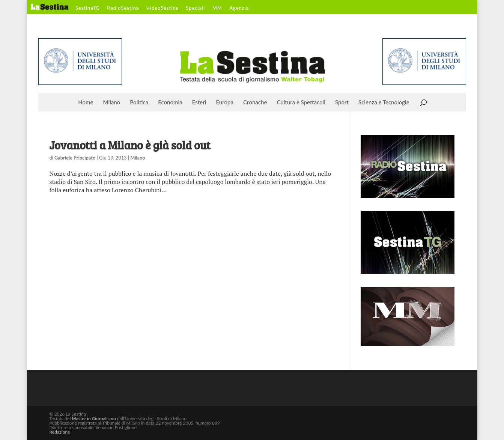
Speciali (195, 8)
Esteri (199, 102)
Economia (170, 102)
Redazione (60, 432)
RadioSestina (123, 8)
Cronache (255, 102)
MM (217, 8)
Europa (225, 102)
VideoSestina (162, 8)
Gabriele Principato (75, 158)
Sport (342, 102)
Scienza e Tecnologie (384, 102)
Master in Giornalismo (94, 418)
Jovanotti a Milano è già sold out (130, 145)
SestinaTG (88, 8)
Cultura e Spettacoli (301, 102)
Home (86, 102)
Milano (112, 102)
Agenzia (239, 8)
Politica (139, 102)
